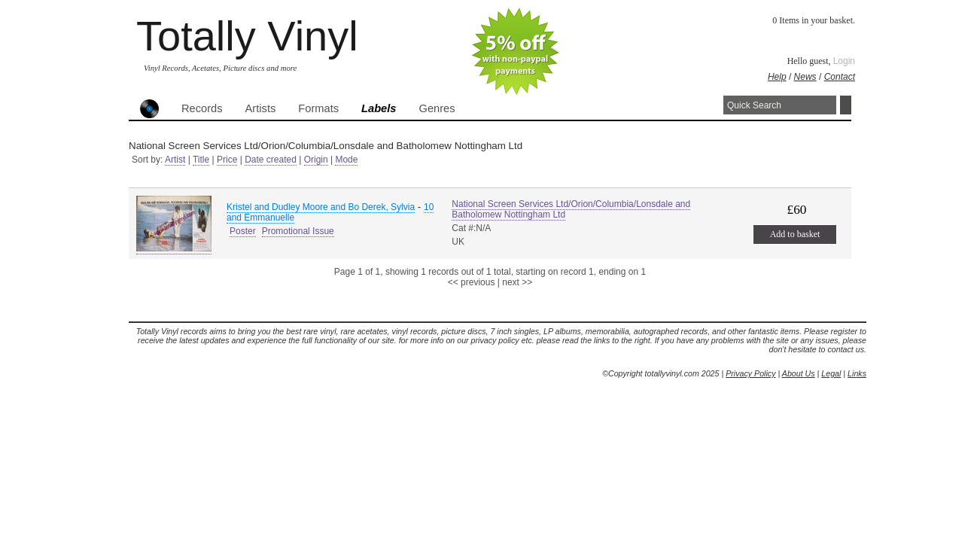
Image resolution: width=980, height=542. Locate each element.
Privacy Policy (750, 373)
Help (777, 77)
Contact (840, 77)
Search (846, 105)
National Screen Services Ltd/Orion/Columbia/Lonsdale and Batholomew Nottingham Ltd (571, 209)
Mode (346, 160)
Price (227, 160)
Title (201, 160)
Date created (271, 160)
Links (857, 373)
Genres (437, 108)
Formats (318, 108)
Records (202, 108)
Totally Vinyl (247, 36)
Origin (316, 160)
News (805, 77)
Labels (379, 108)
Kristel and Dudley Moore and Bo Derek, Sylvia (321, 207)
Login (844, 61)
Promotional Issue (298, 231)
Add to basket (795, 234)
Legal (831, 373)
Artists (261, 108)
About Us (799, 373)
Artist (175, 160)
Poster (243, 231)
